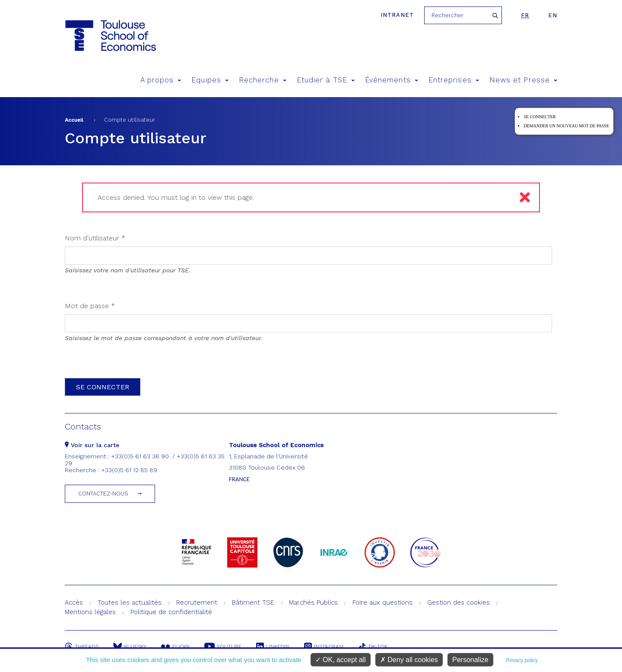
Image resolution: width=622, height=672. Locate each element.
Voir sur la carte (92, 445)
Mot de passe (90, 306)
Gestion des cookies (459, 603)
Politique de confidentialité (171, 612)
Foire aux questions (382, 603)
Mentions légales (90, 612)
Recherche (263, 80)
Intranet (397, 15)
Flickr (175, 647)
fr (525, 15)
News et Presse (523, 80)
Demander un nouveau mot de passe (566, 126)
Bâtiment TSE (253, 603)
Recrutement (197, 603)
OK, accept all (341, 660)
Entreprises (454, 80)
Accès (74, 603)
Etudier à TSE (326, 80)
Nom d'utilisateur (95, 238)
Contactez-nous (103, 494)
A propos (161, 80)
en (553, 15)
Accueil (74, 120)
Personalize (470, 660)
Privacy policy (522, 660)
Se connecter (539, 117)
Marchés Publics (313, 603)
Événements (392, 80)
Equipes (210, 80)
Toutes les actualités (130, 603)
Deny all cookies (409, 660)
